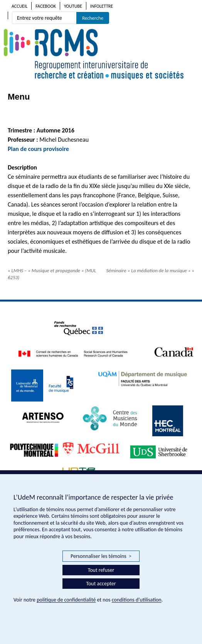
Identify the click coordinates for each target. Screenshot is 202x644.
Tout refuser (101, 570)
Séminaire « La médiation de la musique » (150, 270)
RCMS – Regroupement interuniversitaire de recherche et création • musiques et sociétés (101, 54)
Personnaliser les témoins (101, 556)
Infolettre (102, 6)
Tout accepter (101, 584)
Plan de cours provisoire (39, 149)
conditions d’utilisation (137, 600)
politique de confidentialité (66, 600)
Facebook (46, 6)
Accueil (19, 6)
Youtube (73, 6)
